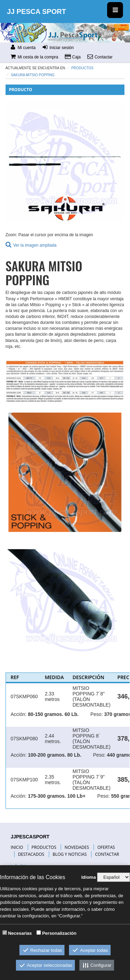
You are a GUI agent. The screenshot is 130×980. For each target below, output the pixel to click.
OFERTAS (106, 847)
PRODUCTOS (44, 847)
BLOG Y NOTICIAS (70, 854)
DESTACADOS (31, 854)
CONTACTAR (107, 854)
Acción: (19, 714)
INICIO (17, 847)
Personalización (59, 933)
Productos (83, 68)
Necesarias (20, 933)
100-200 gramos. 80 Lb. (54, 755)
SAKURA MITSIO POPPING (33, 75)
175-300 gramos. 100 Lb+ (57, 796)
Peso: (97, 714)
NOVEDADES (77, 847)
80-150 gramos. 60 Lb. (53, 714)
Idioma (88, 877)
